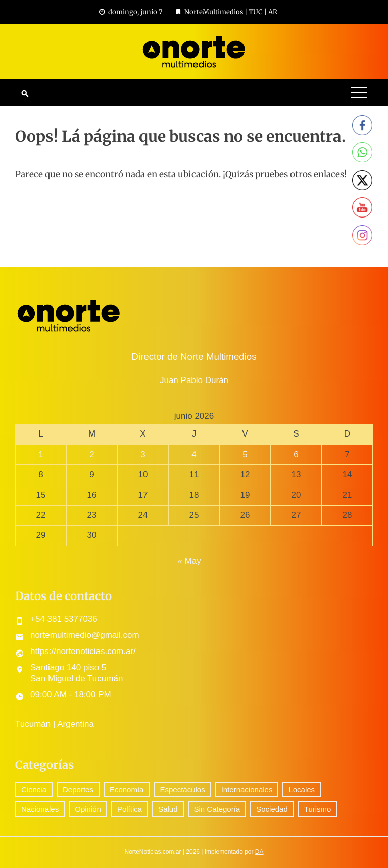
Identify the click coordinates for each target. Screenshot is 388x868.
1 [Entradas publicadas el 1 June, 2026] (41, 454)
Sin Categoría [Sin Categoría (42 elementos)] (217, 809)
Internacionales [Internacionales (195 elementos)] (247, 790)
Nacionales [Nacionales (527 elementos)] (40, 809)
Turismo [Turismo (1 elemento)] (318, 809)
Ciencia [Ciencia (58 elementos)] (34, 790)
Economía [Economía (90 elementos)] (127, 790)
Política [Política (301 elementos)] (130, 809)
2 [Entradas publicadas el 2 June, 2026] (92, 454)
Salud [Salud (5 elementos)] (168, 809)
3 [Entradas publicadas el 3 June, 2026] (143, 454)
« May (189, 561)
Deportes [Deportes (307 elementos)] (78, 790)
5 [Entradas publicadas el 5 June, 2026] (245, 454)
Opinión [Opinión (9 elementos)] (88, 809)
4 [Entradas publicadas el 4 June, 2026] (194, 454)
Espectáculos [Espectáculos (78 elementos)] (182, 790)
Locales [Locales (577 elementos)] (302, 790)
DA (259, 852)
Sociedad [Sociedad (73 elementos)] (272, 809)
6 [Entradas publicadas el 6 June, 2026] (296, 454)
